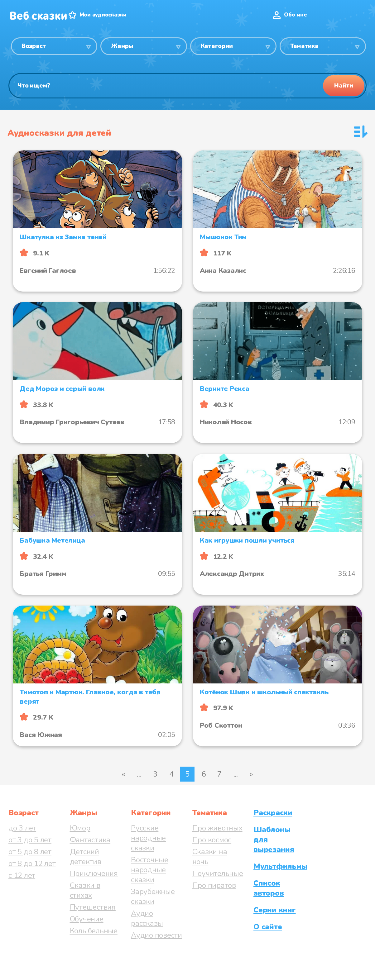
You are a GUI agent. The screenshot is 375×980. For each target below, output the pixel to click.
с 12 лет (22, 875)
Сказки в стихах (85, 890)
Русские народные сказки (148, 838)
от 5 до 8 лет (30, 852)
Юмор (80, 828)
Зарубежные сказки (153, 897)
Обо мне (295, 15)
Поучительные (218, 873)
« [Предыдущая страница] (123, 774)
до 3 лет (22, 828)
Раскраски (273, 813)
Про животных (217, 828)
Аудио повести (156, 935)
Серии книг (275, 910)
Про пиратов (214, 885)
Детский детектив (86, 857)
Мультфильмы (280, 866)
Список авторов (269, 888)
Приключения (94, 873)
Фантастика (90, 840)
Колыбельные (94, 931)
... (139, 774)
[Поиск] (187, 86)
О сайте (268, 927)
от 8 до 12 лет (32, 863)
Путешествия (93, 907)
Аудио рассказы (147, 918)
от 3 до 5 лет (30, 840)
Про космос (212, 840)
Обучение (87, 919)
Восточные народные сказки (150, 870)
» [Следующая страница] (251, 774)
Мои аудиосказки (103, 15)
